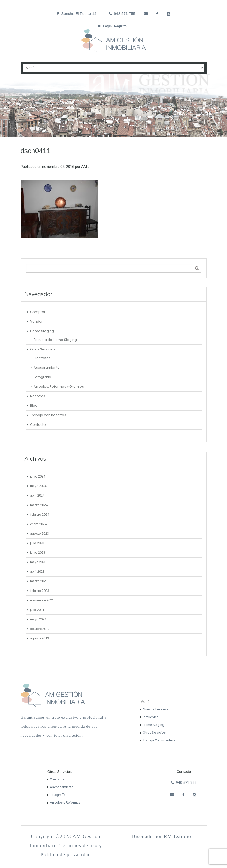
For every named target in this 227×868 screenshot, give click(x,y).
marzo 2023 (39, 581)
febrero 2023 (40, 591)
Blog (34, 406)
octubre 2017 (40, 629)
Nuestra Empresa (156, 709)
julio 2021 (37, 610)
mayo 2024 (38, 486)
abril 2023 (37, 572)
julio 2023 (37, 543)
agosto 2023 (39, 533)
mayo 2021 (38, 619)
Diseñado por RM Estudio (161, 836)
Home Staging (42, 331)
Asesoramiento (47, 367)
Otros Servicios (43, 349)
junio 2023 (38, 553)
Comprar (38, 312)
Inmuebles (151, 717)
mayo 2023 (38, 562)
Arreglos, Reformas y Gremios (59, 387)
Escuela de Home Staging (55, 340)
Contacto (38, 425)
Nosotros (38, 396)
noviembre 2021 (42, 600)
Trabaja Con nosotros (159, 740)
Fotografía (42, 377)
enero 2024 (38, 524)
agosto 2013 (39, 638)
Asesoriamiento (62, 787)
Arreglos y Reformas (65, 802)
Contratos (42, 358)
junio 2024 (38, 476)
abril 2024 (37, 495)
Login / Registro (112, 26)
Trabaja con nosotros (48, 415)
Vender (36, 321)
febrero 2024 (40, 514)
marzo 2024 (39, 505)
